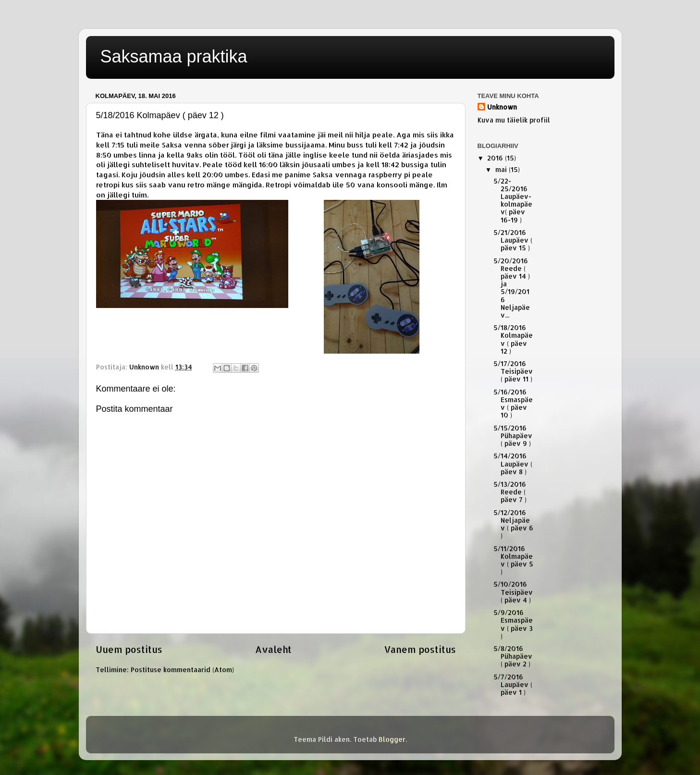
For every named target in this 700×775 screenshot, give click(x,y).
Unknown (502, 107)
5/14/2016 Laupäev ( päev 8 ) (513, 463)
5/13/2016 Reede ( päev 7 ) (510, 492)
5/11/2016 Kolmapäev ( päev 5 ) (513, 560)
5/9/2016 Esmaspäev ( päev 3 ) (513, 624)
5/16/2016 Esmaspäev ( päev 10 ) (513, 404)
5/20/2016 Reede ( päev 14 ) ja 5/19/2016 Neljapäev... (512, 288)
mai (502, 169)
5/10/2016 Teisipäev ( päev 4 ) (513, 592)
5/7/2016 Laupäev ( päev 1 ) (513, 684)
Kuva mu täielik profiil (514, 120)
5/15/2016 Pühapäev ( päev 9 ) (513, 436)
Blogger (392, 739)
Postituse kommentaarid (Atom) (182, 670)
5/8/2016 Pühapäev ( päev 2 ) (513, 656)
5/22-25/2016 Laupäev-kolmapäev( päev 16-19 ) (513, 200)
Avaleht (273, 649)
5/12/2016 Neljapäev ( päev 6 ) (513, 524)
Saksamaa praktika (174, 56)
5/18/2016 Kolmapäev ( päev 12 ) (513, 339)
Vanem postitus (420, 649)
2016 (496, 158)
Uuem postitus (129, 649)
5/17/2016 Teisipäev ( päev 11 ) (513, 371)
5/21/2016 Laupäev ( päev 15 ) (513, 240)
